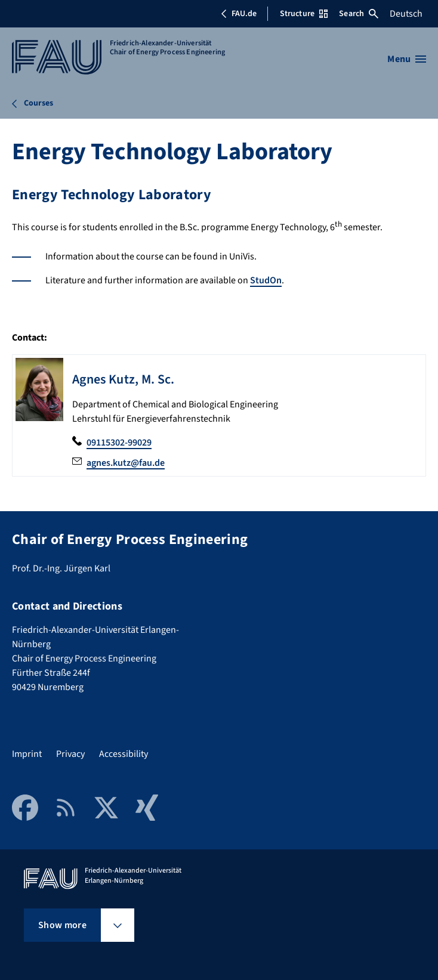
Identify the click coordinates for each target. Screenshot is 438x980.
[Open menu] (407, 59)
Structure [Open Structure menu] (304, 14)
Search (359, 14)
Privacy (70, 754)
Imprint (27, 754)
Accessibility (124, 754)
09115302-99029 (119, 443)
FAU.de (239, 14)
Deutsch (406, 14)
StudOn (266, 280)
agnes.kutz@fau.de (126, 463)
